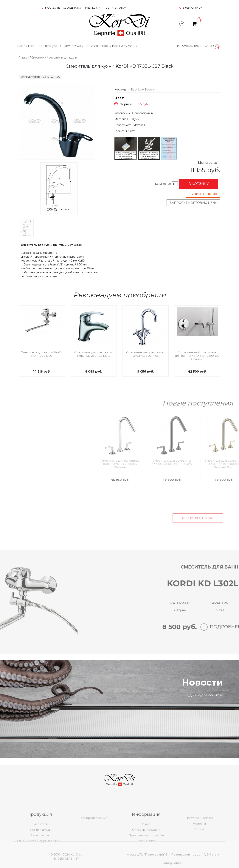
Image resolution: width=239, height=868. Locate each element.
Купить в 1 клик (203, 194)
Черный (126, 104)
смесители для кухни (63, 58)
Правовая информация (146, 853)
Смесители (26, 46)
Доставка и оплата (199, 836)
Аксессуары (74, 46)
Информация (188, 46)
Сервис (199, 847)
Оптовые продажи (146, 848)
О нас (146, 842)
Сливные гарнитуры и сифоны (112, 46)
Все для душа (50, 46)
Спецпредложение (93, 836)
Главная (24, 58)
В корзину (199, 184)
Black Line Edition (142, 90)
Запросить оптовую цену (193, 203)
